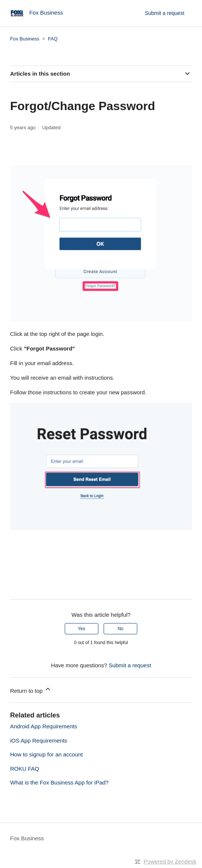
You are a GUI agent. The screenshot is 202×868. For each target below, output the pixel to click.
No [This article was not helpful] (120, 629)
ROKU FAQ (25, 769)
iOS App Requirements (39, 740)
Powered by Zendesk (170, 861)
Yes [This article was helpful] (82, 629)
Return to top (31, 690)
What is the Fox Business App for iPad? (59, 782)
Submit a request (165, 13)
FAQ (53, 39)
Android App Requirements (44, 726)
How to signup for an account (46, 754)
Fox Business (25, 39)
